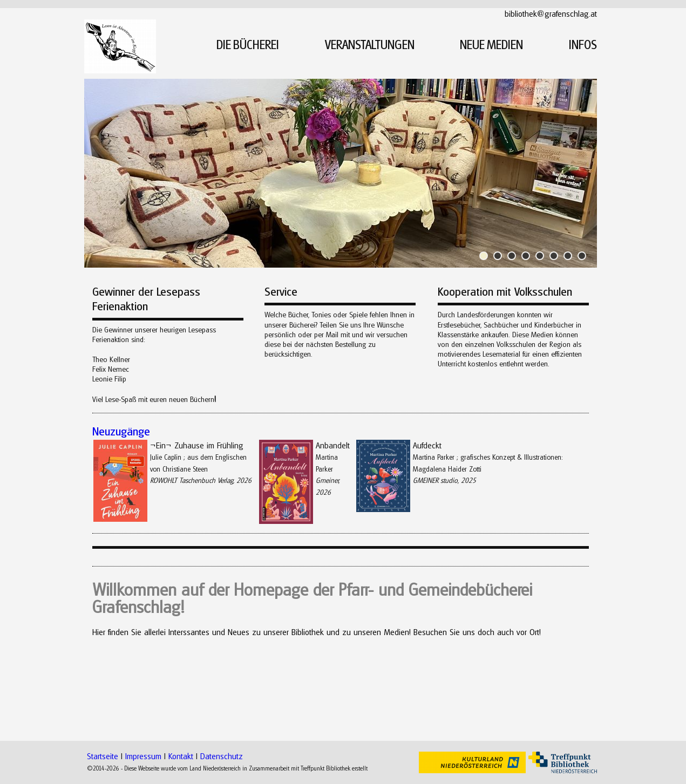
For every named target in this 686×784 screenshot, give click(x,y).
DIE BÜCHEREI (248, 45)
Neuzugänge (121, 431)
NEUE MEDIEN (491, 45)
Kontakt (181, 756)
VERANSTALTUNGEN (370, 45)
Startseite (103, 756)
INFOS (583, 45)
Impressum (143, 756)
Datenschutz (222, 756)
